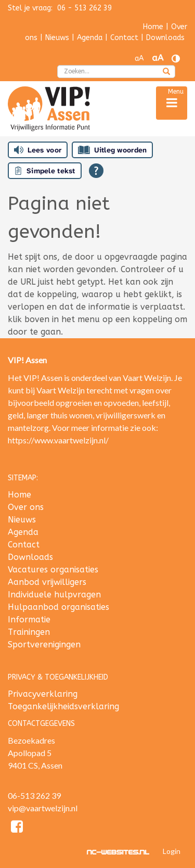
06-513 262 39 (34, 795)
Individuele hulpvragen (54, 595)
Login (172, 851)
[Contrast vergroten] (176, 59)
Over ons (26, 507)
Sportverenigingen (44, 644)
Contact (124, 38)
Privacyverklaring (43, 694)
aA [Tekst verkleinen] (139, 59)
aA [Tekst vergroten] (158, 58)
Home (153, 27)
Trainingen (29, 632)
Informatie (29, 620)
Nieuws (57, 38)
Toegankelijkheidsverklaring (63, 706)
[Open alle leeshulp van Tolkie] (96, 171)
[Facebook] (17, 828)
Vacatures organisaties (53, 570)
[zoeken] (166, 72)
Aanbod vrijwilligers (47, 582)
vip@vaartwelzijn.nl (43, 808)
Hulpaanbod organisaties (58, 607)
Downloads (165, 38)
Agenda (90, 38)
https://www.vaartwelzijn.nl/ (58, 440)
